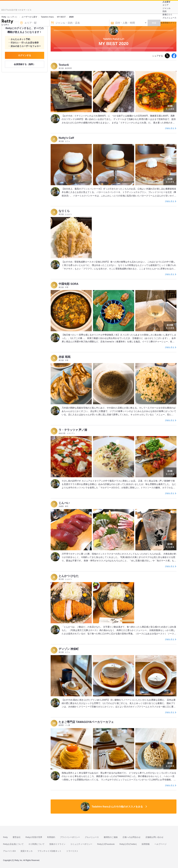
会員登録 (164, 23)
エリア (165, 5)
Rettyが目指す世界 (34, 837)
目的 (164, 11)
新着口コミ (167, 15)
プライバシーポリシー (70, 837)
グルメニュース (169, 18)
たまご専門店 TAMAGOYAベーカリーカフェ (86, 722)
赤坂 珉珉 (65, 357)
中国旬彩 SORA (69, 284)
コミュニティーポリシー (81, 844)
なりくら (64, 211)
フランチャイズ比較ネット (49, 851)
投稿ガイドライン (57, 844)
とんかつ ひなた (69, 576)
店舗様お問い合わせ (154, 837)
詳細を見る (170, 128)
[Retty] (7, 22)
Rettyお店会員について (13, 844)
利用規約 (51, 837)
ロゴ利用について (37, 844)
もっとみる (170, 107)
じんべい (64, 503)
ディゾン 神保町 (69, 649)
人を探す (166, 2)
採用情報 (146, 844)
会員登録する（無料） (25, 64)
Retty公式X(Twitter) (128, 844)
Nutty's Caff (66, 138)
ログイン (172, 23)
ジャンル (166, 8)
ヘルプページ (161, 844)
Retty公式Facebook (106, 844)
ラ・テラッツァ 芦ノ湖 (73, 430)
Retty (5, 837)
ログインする (25, 55)
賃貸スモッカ (27, 851)
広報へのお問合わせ (132, 837)
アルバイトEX (9, 851)
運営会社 (17, 837)
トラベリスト (72, 851)
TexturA (64, 65)
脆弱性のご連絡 (111, 837)
